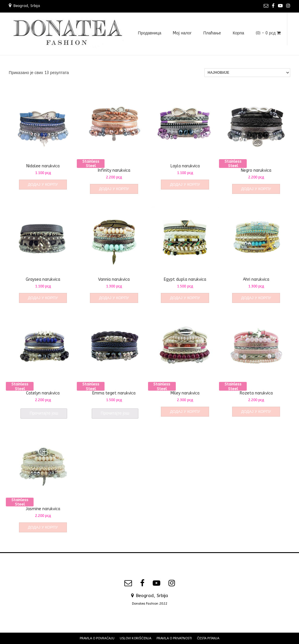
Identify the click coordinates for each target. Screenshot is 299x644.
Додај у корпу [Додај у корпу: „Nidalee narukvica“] (43, 184)
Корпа (238, 33)
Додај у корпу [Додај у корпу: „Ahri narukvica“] (256, 298)
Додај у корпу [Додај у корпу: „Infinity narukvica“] (114, 189)
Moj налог (182, 33)
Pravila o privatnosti (174, 638)
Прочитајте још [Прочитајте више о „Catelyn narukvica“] (44, 413)
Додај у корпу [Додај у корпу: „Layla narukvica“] (185, 184)
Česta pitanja (208, 638)
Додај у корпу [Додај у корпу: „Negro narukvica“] (256, 189)
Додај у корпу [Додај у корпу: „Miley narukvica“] (185, 412)
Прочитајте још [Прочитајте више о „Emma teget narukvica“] (115, 413)
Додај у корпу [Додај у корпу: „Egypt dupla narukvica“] (185, 298)
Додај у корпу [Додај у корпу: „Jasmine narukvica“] (43, 527)
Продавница (149, 33)
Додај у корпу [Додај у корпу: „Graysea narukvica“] (43, 298)
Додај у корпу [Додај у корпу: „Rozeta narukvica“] (256, 412)
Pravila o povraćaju (97, 638)
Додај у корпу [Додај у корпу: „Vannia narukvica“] (114, 298)
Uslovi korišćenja (135, 638)
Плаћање (212, 33)
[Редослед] (247, 73)
